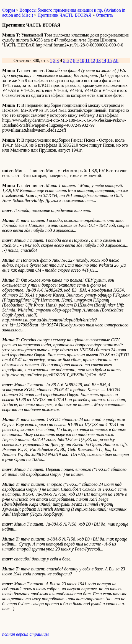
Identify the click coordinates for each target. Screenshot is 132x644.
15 (110, 60)
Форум (9, 10)
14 (104, 60)
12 (93, 60)
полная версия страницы (25, 634)
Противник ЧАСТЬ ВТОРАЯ (65, 15)
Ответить (104, 15)
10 (82, 60)
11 (87, 60)
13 (99, 60)
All (116, 60)
